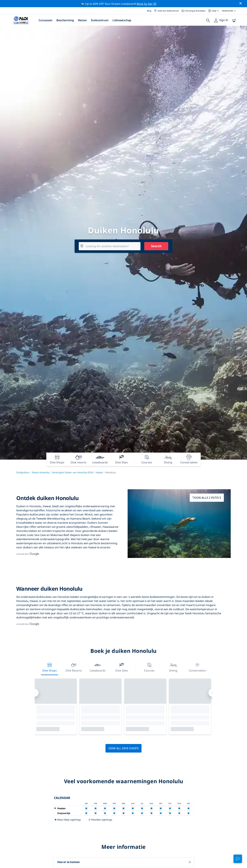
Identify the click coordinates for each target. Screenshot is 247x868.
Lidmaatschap (122, 20)
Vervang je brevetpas (194, 11)
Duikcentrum (100, 20)
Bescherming (65, 20)
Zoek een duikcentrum (166, 11)
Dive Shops (50, 667)
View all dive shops (123, 748)
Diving (173, 667)
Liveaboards (98, 667)
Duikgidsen (23, 472)
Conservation (197, 667)
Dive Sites (122, 667)
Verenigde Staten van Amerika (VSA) (73, 472)
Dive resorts (74, 667)
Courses (149, 667)
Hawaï (99, 472)
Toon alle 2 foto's (207, 498)
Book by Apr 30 (146, 4)
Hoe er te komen (69, 862)
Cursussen (45, 20)
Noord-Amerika (41, 472)
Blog (149, 11)
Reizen (82, 20)
